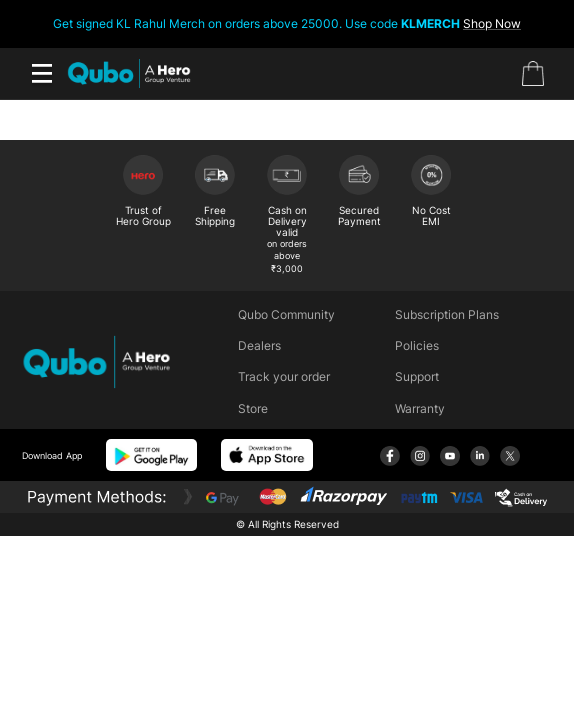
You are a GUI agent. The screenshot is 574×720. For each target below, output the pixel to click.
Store (253, 408)
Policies (417, 345)
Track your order (284, 376)
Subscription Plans (447, 314)
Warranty (420, 408)
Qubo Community (286, 314)
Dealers (259, 345)
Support (417, 376)
